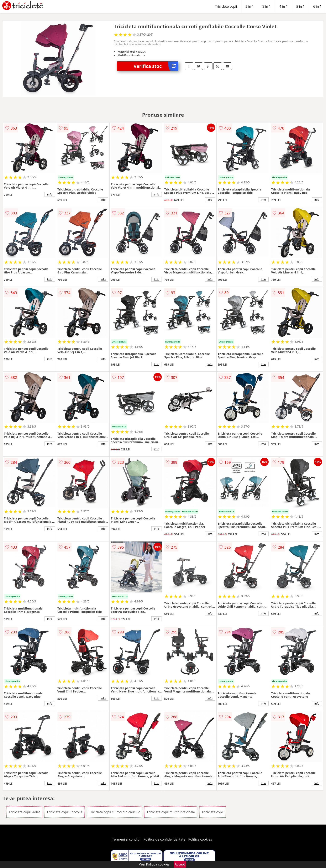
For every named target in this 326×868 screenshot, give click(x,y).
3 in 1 (267, 6)
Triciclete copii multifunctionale (171, 812)
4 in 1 (284, 6)
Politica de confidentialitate (164, 839)
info (50, 194)
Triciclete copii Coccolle (64, 812)
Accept (180, 864)
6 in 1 (317, 6)
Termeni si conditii (126, 839)
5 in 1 (300, 6)
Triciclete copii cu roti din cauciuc (114, 812)
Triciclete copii (226, 6)
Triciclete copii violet (24, 812)
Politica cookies (200, 839)
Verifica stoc (156, 66)
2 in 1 (250, 6)
